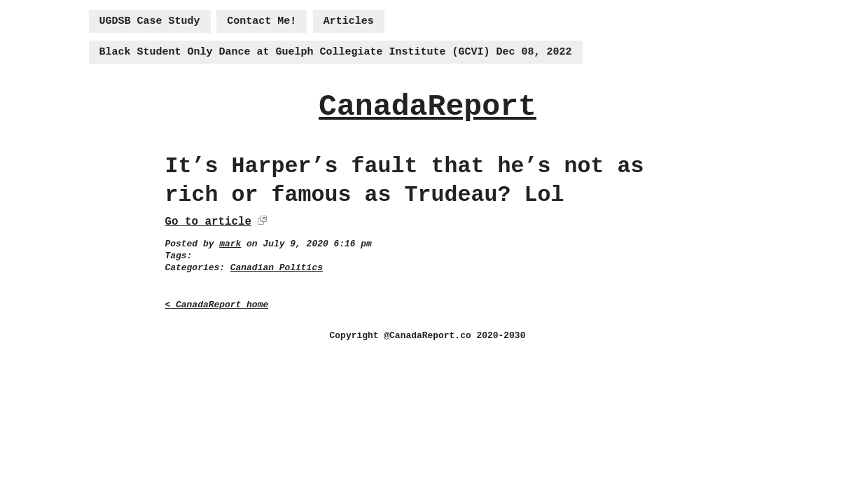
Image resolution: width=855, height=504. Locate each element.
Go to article (208, 222)
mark (230, 244)
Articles (349, 21)
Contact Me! (262, 21)
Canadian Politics (277, 268)
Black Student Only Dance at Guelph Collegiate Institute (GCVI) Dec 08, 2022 (336, 52)
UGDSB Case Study (150, 21)
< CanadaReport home (217, 305)
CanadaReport (427, 107)
